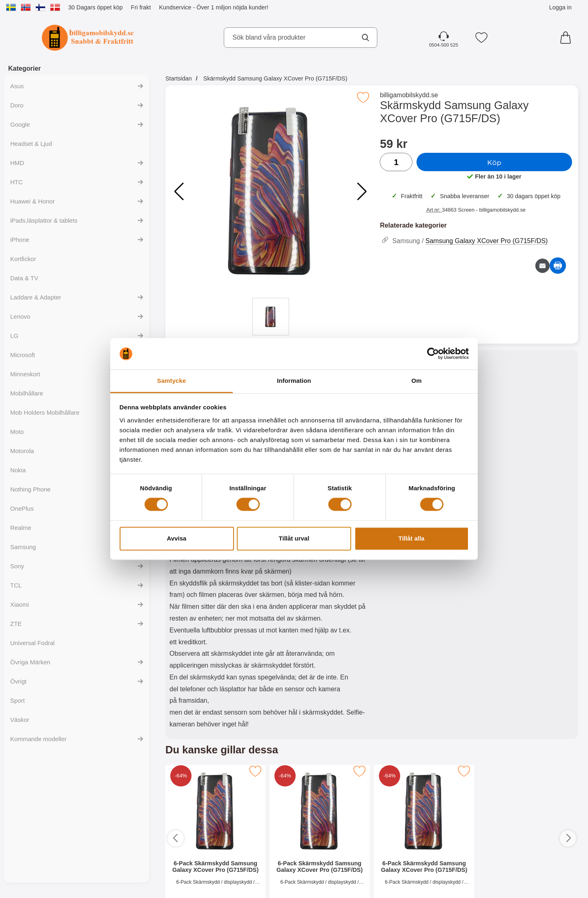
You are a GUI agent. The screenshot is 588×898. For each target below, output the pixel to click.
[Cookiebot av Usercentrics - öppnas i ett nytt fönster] (433, 354)
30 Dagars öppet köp (96, 7)
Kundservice (175, 7)
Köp (494, 162)
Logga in (560, 7)
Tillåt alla (412, 538)
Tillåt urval (294, 538)
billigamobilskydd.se (409, 95)
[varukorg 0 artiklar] (568, 38)
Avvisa (177, 538)
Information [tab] (294, 381)
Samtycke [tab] (172, 381)
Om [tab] (416, 381)
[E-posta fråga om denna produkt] (542, 266)
